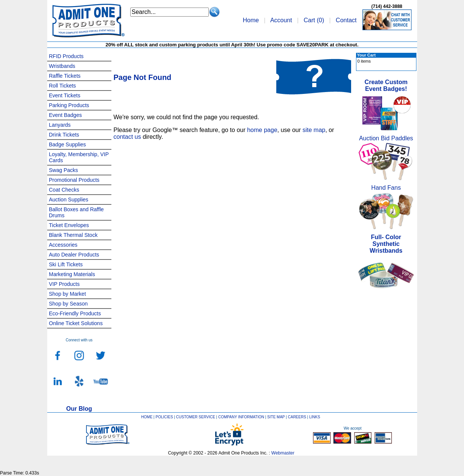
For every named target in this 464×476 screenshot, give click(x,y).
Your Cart (366, 55)
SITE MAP (276, 417)
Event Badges (66, 115)
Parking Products (69, 105)
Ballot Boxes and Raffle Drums (76, 212)
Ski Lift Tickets (66, 264)
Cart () (314, 20)
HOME (147, 417)
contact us (127, 137)
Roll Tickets (63, 86)
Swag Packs (64, 170)
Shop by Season (69, 304)
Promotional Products (74, 180)
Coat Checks (64, 190)
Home (251, 20)
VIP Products (64, 284)
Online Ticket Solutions (76, 323)
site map (314, 130)
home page (262, 130)
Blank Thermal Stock (73, 235)
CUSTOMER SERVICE (196, 417)
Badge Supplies (68, 144)
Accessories (63, 245)
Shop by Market (68, 294)
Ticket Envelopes (69, 225)
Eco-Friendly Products (75, 313)
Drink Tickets (64, 135)
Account (281, 20)
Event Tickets (65, 95)
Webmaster (283, 453)
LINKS (315, 417)
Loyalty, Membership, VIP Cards (79, 157)
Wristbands (62, 66)
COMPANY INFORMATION (241, 417)
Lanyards (60, 125)
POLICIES (164, 417)
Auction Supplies (69, 200)
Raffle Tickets (65, 76)
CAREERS (297, 417)
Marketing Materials (72, 274)
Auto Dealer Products (74, 255)
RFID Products (66, 56)
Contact (346, 20)
